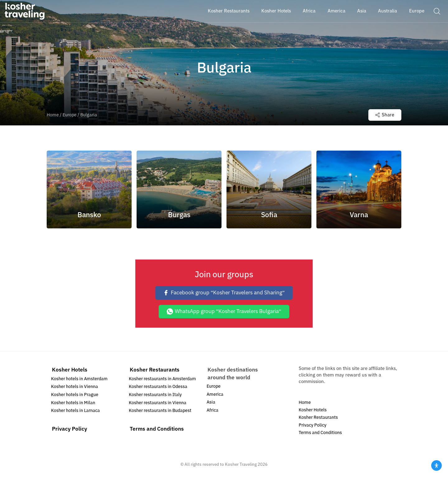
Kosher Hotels (70, 370)
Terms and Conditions (157, 429)
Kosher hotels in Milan (73, 403)
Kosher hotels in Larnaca (75, 411)
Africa (212, 410)
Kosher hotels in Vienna (75, 387)
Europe (70, 115)
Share (385, 115)
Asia (211, 402)
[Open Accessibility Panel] (436, 465)
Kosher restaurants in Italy (155, 395)
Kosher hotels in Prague (75, 395)
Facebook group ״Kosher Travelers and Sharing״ (224, 293)
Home (53, 115)
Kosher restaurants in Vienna (158, 403)
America (215, 394)
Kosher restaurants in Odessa (158, 387)
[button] (437, 11)
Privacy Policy (70, 429)
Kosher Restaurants (155, 370)
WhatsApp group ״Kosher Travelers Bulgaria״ (224, 311)
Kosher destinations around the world (233, 374)
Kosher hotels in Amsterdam (79, 379)
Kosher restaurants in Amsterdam (162, 379)
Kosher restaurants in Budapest (160, 411)
